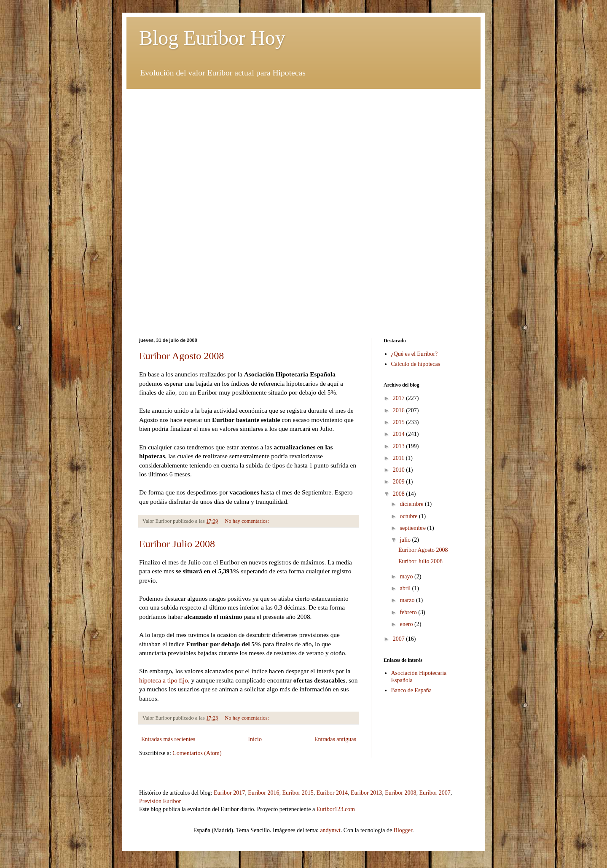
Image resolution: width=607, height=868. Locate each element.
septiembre (413, 528)
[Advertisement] (303, 148)
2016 (400, 410)
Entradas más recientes (168, 739)
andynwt (330, 830)
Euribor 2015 (298, 793)
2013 (400, 446)
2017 (400, 398)
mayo (407, 576)
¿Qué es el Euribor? (415, 354)
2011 (399, 458)
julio (406, 540)
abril (406, 588)
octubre (409, 516)
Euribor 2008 (400, 793)
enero (407, 624)
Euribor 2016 (263, 793)
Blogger (403, 830)
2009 (400, 482)
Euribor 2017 (229, 793)
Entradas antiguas (335, 739)
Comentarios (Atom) (197, 753)
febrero (409, 612)
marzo (408, 600)
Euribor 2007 (435, 793)
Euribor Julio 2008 (177, 544)
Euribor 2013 (366, 793)
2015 (400, 422)
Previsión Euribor (160, 801)
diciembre (412, 504)
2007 (400, 639)
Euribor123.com (336, 809)
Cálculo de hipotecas (416, 364)
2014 (400, 434)
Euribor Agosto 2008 (181, 356)
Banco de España (411, 690)
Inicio (255, 739)
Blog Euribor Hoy (212, 38)
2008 (400, 494)
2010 (400, 470)
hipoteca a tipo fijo (164, 680)
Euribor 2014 (332, 793)
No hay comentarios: (247, 521)
